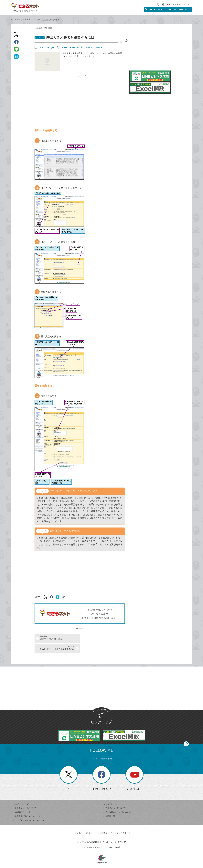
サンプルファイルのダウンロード (28, 810)
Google (20, 20)
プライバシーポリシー (83, 823)
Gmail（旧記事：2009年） (81, 47)
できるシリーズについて (24, 798)
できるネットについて (182, 5)
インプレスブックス (92, 837)
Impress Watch (113, 837)
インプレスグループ (121, 823)
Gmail (30, 20)
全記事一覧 (109, 806)
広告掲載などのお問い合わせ (117, 802)
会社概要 (103, 823)
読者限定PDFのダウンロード (26, 806)
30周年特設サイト (22, 802)
